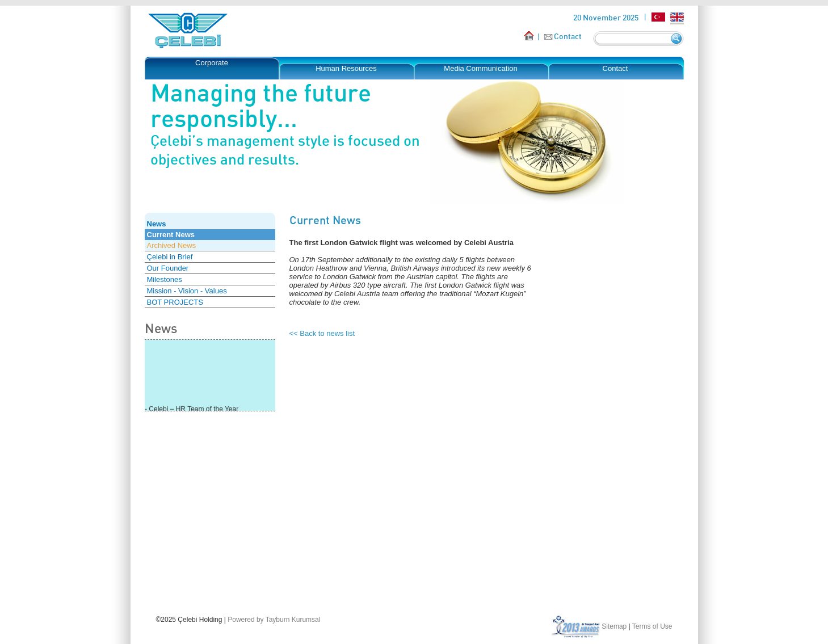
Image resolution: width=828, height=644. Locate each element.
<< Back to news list (322, 333)
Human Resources (346, 68)
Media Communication (480, 68)
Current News (171, 235)
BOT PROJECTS (175, 302)
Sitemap (614, 626)
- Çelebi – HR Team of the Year (192, 410)
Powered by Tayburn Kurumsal (274, 620)
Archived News (172, 245)
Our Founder (168, 268)
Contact (568, 36)
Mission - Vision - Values (187, 291)
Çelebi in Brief (170, 257)
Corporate (212, 63)
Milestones (165, 279)
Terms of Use (652, 626)
